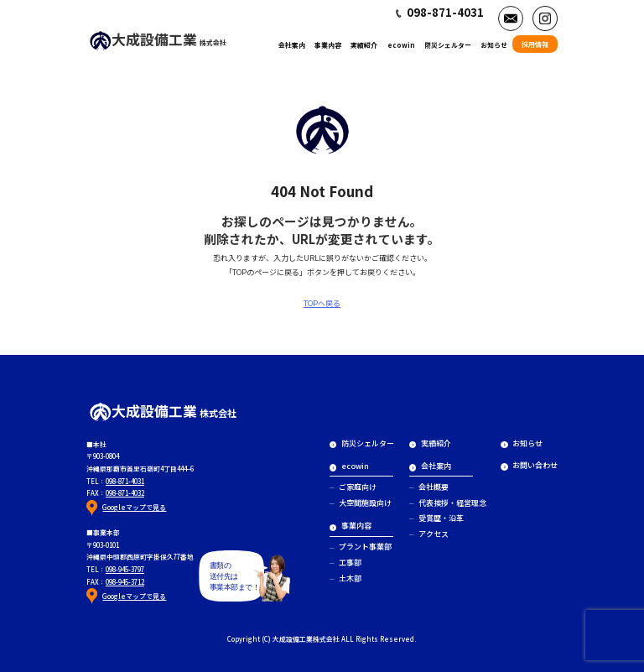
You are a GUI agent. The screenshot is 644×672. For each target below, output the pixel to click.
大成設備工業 (158, 39)
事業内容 (328, 45)
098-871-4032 (125, 493)
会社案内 (292, 45)
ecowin (401, 45)
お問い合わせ (529, 465)
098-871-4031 (125, 481)
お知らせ (494, 45)
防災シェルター (448, 45)
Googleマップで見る (134, 507)
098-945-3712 (125, 582)
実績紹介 (364, 45)
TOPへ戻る (322, 303)
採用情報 (535, 44)
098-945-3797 (125, 569)
